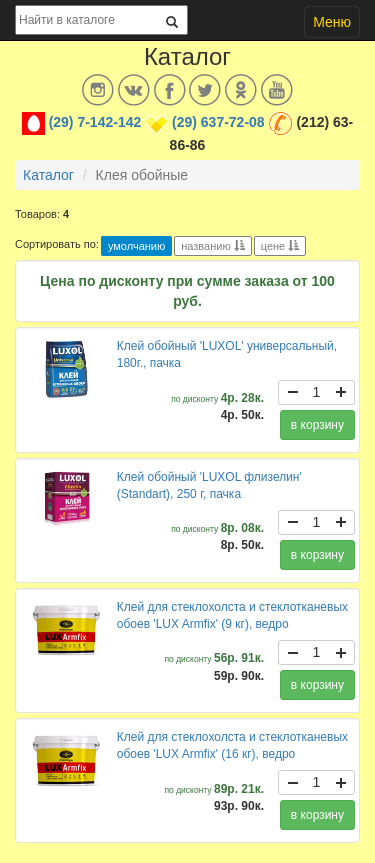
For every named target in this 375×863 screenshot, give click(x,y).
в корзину (317, 425)
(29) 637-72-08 (218, 122)
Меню (332, 22)
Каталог (48, 175)
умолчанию (136, 246)
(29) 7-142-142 (95, 122)
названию (212, 246)
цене (280, 246)
